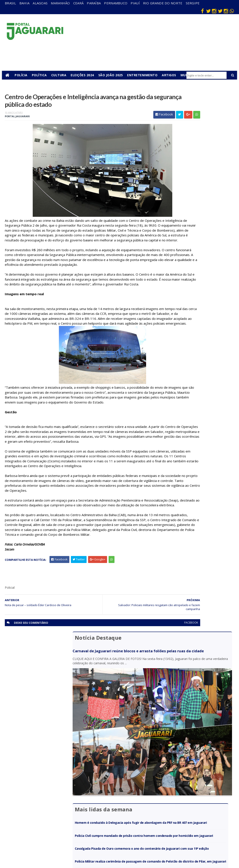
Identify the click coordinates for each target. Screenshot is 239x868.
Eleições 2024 (85, 75)
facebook (146, 699)
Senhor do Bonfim (59, 839)
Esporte (126, 800)
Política (42, 75)
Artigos (172, 75)
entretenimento (132, 793)
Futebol (126, 812)
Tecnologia (59, 847)
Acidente (58, 781)
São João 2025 (113, 75)
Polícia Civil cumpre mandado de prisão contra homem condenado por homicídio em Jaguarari (197, 248)
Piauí (135, 3)
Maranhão (60, 3)
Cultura (61, 75)
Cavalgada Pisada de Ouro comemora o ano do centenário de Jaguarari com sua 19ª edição (196, 269)
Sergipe (193, 3)
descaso (57, 787)
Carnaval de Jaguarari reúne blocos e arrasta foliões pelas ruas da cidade (198, 114)
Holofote (58, 800)
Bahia (25, 3)
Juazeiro (57, 812)
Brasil (10, 3)
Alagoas (40, 3)
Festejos (127, 806)
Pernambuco (116, 3)
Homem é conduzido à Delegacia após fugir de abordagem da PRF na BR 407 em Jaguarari (197, 228)
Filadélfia (58, 793)
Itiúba (56, 806)
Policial (126, 818)
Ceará (79, 3)
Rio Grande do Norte (163, 3)
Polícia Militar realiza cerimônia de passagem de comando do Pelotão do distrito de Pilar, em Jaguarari (195, 290)
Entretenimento (145, 75)
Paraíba (94, 3)
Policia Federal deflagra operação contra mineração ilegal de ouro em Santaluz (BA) (198, 309)
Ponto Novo (60, 831)
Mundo (56, 818)
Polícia (24, 75)
